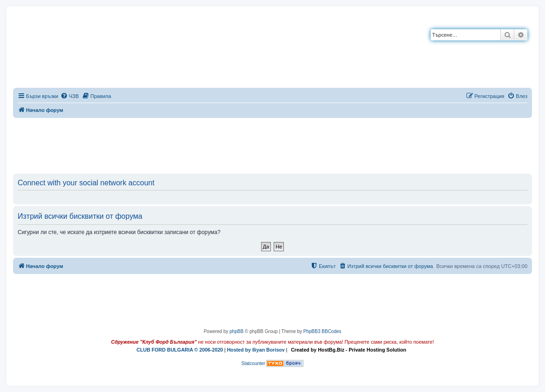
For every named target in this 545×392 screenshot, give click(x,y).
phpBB (236, 331)
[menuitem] (69, 96)
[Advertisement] (273, 144)
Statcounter (253, 363)
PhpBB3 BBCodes (322, 331)
